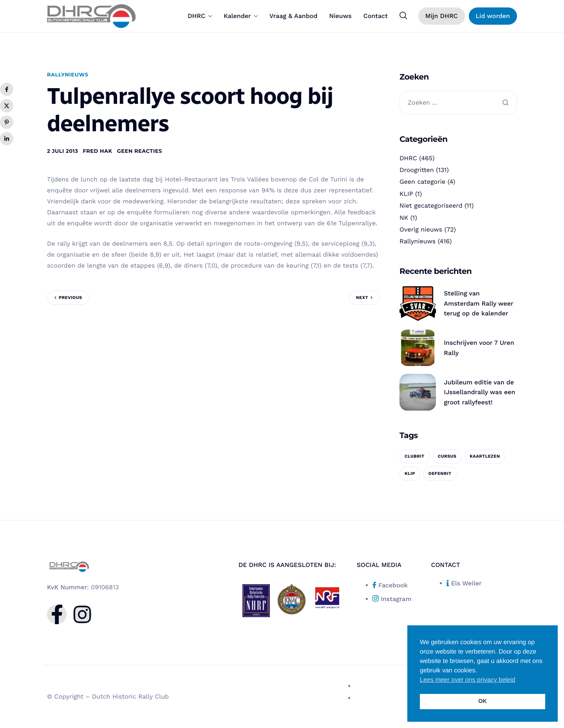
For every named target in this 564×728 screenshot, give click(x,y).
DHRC (200, 16)
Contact (376, 16)
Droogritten (417, 170)
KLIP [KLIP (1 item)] (410, 474)
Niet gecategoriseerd (431, 206)
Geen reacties (140, 151)
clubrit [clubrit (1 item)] (415, 456)
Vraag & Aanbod (294, 16)
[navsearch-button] (403, 16)
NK (404, 218)
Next (362, 298)
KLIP (406, 194)
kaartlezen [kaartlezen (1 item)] (485, 456)
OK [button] (483, 701)
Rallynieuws (68, 75)
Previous (70, 298)
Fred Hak (97, 151)
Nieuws (340, 16)
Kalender (241, 16)
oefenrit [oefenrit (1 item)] (440, 474)
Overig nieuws (421, 229)
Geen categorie (422, 182)
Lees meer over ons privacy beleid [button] (468, 680)
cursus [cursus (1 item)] (447, 456)
